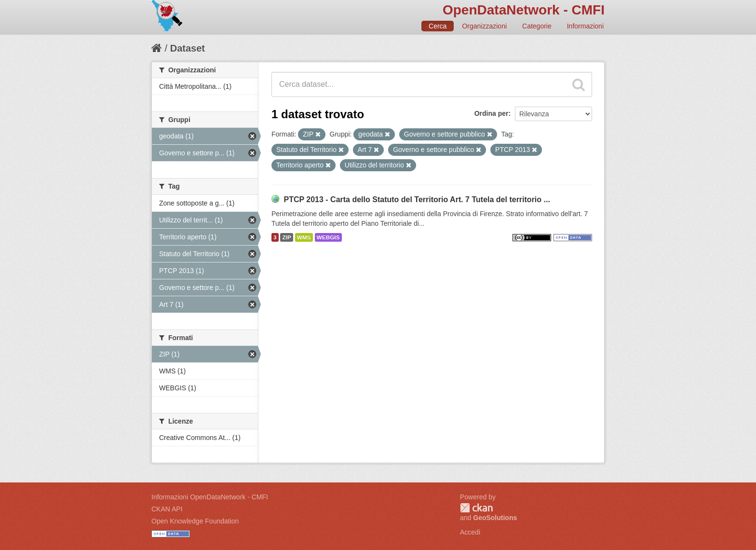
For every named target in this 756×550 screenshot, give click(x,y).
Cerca (438, 26)
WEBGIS (328, 237)
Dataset (188, 48)
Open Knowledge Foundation (195, 521)
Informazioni (585, 26)
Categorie (537, 26)
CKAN (476, 508)
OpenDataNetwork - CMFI (524, 10)
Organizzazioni (484, 26)
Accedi (470, 532)
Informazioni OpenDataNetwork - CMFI (210, 497)
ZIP (286, 237)
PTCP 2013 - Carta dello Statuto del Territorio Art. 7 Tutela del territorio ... (417, 199)
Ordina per (492, 113)
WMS (304, 237)
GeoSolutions (495, 518)
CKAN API (167, 509)
